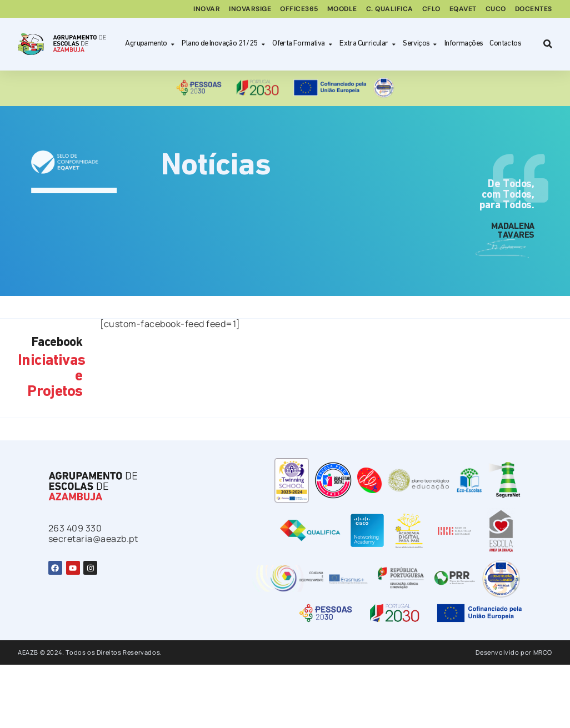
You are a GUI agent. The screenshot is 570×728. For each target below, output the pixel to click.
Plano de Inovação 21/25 (224, 44)
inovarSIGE (250, 9)
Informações (464, 44)
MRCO (543, 652)
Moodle (342, 9)
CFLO (431, 9)
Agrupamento (150, 44)
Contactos (505, 44)
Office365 (299, 9)
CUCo (496, 9)
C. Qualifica (390, 9)
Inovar (207, 9)
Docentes (534, 9)
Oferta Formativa (302, 44)
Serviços (420, 44)
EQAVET (463, 9)
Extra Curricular (368, 44)
